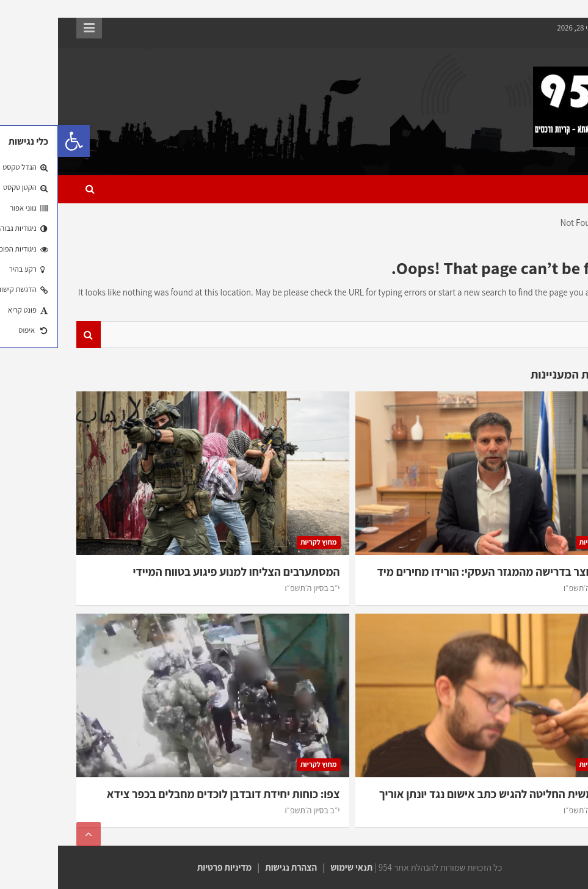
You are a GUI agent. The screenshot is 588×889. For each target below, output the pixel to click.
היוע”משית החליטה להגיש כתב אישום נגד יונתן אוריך (441, 794)
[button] (16, 141)
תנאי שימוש (293, 867)
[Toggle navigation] (554, 189)
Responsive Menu (31, 28)
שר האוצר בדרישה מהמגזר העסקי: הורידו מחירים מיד (440, 571)
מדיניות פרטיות (167, 867)
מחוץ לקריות (539, 542)
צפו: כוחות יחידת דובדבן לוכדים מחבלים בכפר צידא (165, 794)
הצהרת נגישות (233, 867)
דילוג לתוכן (561, 11)
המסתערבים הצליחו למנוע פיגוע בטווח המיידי (179, 571)
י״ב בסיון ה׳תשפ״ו (533, 588)
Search (31, 335)
